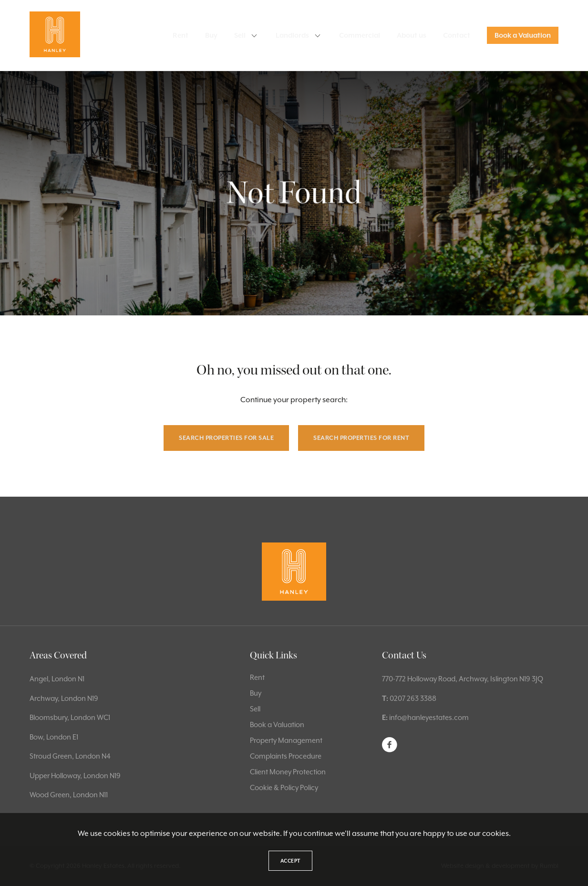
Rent (181, 35)
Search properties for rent (361, 438)
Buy (211, 35)
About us (412, 35)
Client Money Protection (288, 772)
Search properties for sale (226, 438)
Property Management (286, 740)
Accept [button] (290, 861)
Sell (240, 35)
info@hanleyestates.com (429, 717)
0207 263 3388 (413, 698)
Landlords (292, 35)
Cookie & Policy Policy (284, 787)
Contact (457, 35)
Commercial (360, 35)
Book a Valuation (523, 35)
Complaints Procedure (286, 756)
